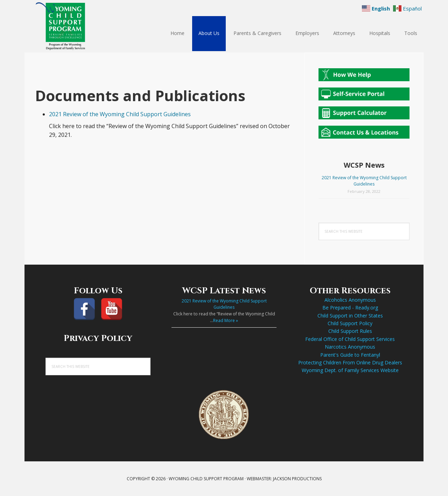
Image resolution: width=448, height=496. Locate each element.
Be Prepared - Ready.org (350, 308)
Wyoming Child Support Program (70, 26)
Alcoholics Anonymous (350, 300)
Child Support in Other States (350, 316)
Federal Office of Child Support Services (350, 339)
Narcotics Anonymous (350, 347)
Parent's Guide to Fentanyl (350, 355)
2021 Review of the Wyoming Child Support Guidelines (120, 114)
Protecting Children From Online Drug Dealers (350, 362)
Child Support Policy (350, 323)
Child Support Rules (350, 331)
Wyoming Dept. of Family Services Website (350, 370)
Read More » (226, 320)
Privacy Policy (98, 338)
